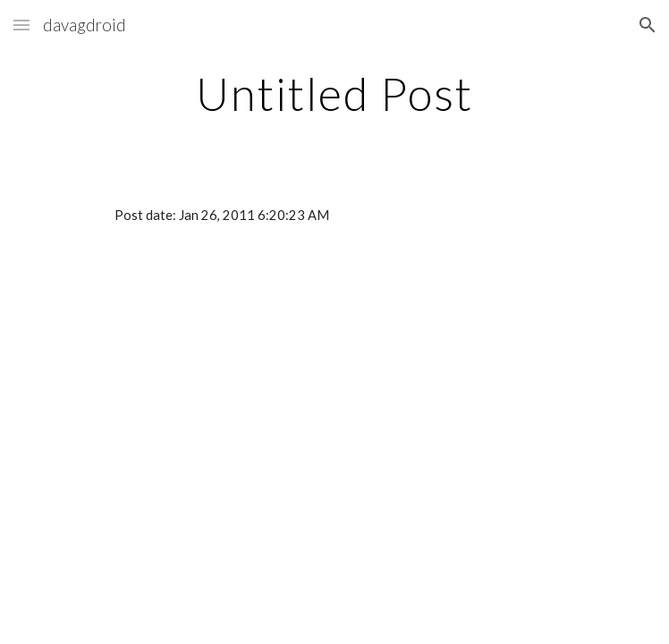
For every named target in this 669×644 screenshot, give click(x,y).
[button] (21, 25)
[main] (334, 94)
